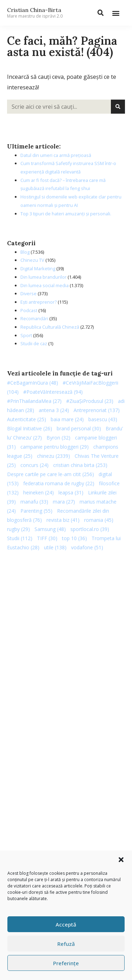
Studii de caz (34, 343)
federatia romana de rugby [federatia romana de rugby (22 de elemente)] (59, 483)
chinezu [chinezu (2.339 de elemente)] (54, 456)
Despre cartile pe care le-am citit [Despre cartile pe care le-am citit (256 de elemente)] (51, 474)
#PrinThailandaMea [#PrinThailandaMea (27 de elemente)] (34, 401)
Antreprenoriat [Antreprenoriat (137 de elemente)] (97, 410)
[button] (121, 860)
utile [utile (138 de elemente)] (55, 547)
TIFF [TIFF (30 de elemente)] (47, 538)
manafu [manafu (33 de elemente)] (34, 502)
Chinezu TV (32, 260)
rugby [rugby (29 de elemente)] (18, 529)
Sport (26, 335)
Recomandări (34, 318)
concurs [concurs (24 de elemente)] (34, 465)
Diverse (29, 293)
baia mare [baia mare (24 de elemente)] (67, 419)
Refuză (66, 944)
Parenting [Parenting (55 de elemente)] (36, 511)
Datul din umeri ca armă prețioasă (56, 155)
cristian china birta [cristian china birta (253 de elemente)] (80, 465)
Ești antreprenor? (39, 302)
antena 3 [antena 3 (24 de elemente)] (54, 410)
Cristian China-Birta (35, 13)
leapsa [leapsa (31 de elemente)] (71, 492)
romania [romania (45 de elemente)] (99, 520)
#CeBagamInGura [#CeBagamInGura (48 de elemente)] (33, 383)
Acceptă (66, 924)
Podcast (29, 310)
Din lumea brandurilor (43, 277)
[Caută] (118, 107)
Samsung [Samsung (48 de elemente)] (50, 529)
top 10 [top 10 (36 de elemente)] (74, 538)
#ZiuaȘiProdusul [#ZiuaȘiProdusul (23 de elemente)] (90, 401)
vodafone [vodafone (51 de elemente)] (87, 547)
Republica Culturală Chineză (50, 327)
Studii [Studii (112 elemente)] (20, 538)
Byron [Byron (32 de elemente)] (58, 438)
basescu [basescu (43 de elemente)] (103, 419)
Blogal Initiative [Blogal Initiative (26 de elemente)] (30, 428)
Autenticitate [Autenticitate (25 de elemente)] (27, 419)
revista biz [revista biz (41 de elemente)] (63, 520)
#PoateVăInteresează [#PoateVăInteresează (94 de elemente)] (53, 392)
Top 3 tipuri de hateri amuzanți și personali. (66, 214)
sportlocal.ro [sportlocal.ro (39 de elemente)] (90, 529)
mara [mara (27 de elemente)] (64, 502)
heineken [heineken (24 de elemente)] (39, 492)
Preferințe (66, 963)
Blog (25, 252)
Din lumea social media (45, 285)
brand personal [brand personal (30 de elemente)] (79, 428)
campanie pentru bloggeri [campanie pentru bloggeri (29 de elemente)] (55, 447)
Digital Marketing (38, 268)
